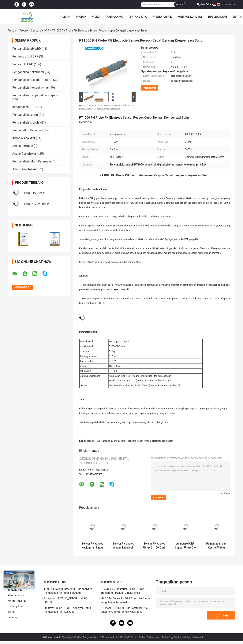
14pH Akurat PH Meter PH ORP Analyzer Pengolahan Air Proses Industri (68, 591)
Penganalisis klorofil (26, 123)
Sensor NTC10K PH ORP (36, 204)
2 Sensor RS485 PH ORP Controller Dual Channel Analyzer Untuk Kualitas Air (124, 610)
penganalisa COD (24, 107)
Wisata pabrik (162, 17)
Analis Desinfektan (25, 154)
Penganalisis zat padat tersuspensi (36, 95)
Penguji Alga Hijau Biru (28, 130)
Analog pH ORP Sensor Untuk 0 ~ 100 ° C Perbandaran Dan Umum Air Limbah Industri (185, 546)
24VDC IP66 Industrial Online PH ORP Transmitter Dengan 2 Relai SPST (123, 591)
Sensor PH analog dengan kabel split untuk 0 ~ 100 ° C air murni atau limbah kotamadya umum (124, 546)
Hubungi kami (217, 17)
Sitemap (13, 617)
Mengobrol (150, 88)
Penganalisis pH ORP (27, 49)
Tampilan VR (114, 17)
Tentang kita (138, 17)
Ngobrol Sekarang (206, 4)
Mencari (180, 5)
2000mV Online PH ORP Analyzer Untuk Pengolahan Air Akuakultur (67, 610)
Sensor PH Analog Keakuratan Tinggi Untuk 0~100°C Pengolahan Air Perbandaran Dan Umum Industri (93, 546)
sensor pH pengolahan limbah (136, 441)
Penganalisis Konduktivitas (30, 88)
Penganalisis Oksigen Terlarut (32, 80)
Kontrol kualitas (190, 17)
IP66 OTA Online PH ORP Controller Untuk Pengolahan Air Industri (125, 600)
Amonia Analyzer (24, 138)
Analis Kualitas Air (25, 169)
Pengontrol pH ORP (25, 56)
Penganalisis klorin (25, 115)
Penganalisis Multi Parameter (32, 161)
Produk (81, 17)
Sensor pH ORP (40, 31)
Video (96, 17)
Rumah (65, 17)
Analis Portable (23, 146)
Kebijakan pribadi (51, 637)
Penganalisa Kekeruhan (28, 72)
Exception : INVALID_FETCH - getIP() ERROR (65, 600)
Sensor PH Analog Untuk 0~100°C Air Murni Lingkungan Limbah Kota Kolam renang (154, 546)
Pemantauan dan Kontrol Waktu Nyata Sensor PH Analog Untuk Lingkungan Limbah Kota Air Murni (216, 546)
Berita (237, 17)
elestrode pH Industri (163, 441)
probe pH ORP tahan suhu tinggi (103, 441)
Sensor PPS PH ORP (34, 193)
